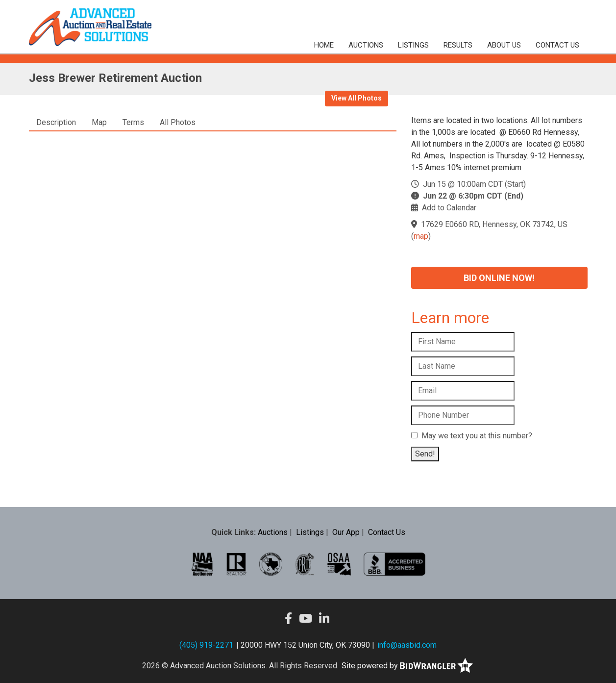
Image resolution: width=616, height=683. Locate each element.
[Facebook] (288, 619)
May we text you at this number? (472, 436)
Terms (133, 122)
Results (458, 45)
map (421, 236)
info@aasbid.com (407, 645)
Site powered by (407, 666)
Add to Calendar (449, 208)
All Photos (178, 122)
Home (324, 45)
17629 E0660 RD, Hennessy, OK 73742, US (494, 224)
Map (99, 122)
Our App (346, 532)
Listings (413, 45)
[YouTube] (306, 619)
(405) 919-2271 (206, 645)
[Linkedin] (324, 619)
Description (56, 122)
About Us (504, 45)
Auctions (366, 45)
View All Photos (357, 98)
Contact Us (557, 45)
